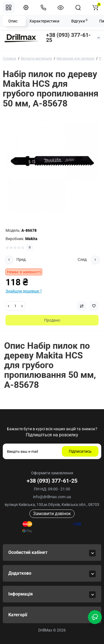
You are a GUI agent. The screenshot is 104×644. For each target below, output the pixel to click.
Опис (13, 21)
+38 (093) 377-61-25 (68, 37)
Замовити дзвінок (52, 514)
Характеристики (44, 21)
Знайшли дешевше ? (24, 291)
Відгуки (79, 21)
